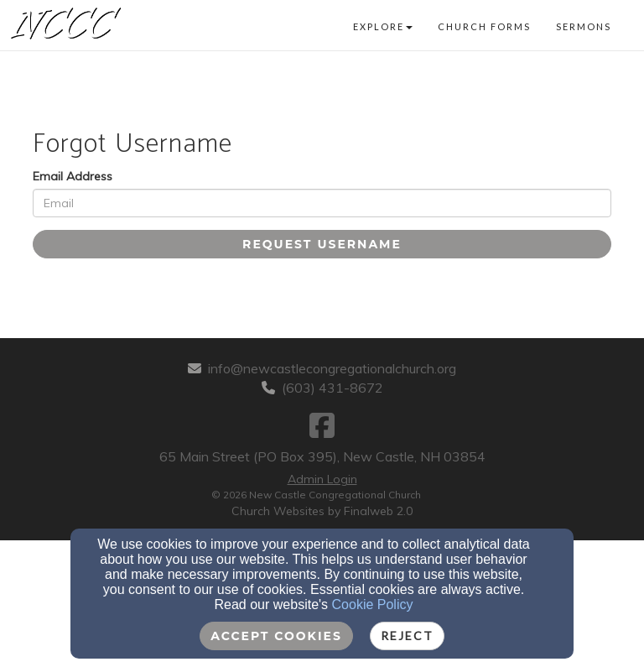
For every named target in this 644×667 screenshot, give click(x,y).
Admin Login (322, 479)
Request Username (322, 244)
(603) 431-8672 (332, 388)
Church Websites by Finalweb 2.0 (322, 511)
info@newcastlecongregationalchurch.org (332, 368)
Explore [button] (383, 26)
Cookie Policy (373, 604)
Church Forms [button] (484, 26)
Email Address (73, 176)
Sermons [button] (584, 26)
